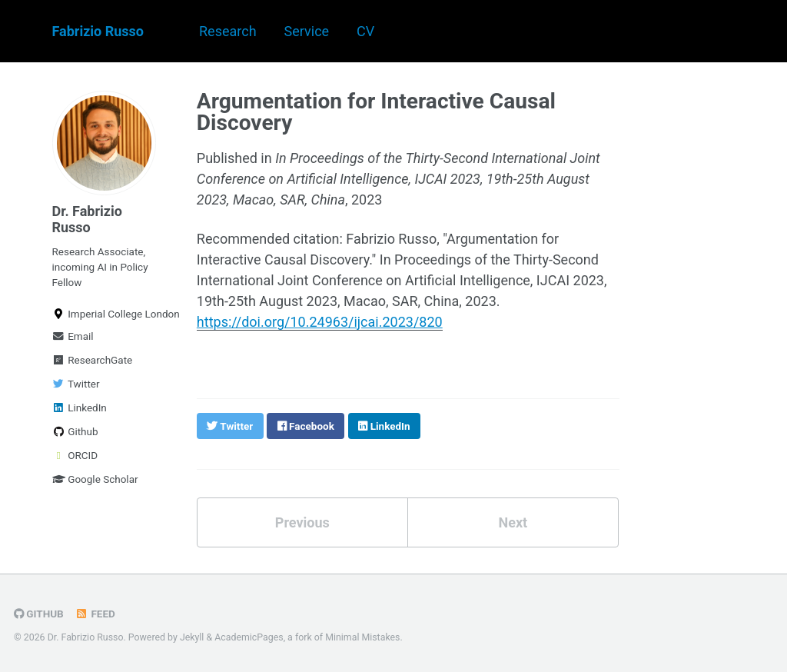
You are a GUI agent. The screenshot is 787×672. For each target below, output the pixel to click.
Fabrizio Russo (98, 31)
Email (73, 336)
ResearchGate (93, 360)
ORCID (75, 455)
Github (75, 431)
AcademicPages (249, 637)
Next (513, 522)
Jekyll (192, 637)
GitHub (39, 614)
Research (228, 31)
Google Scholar (95, 479)
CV (365, 31)
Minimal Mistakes (362, 637)
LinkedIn (80, 408)
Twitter (76, 384)
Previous (302, 522)
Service (307, 31)
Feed (95, 614)
